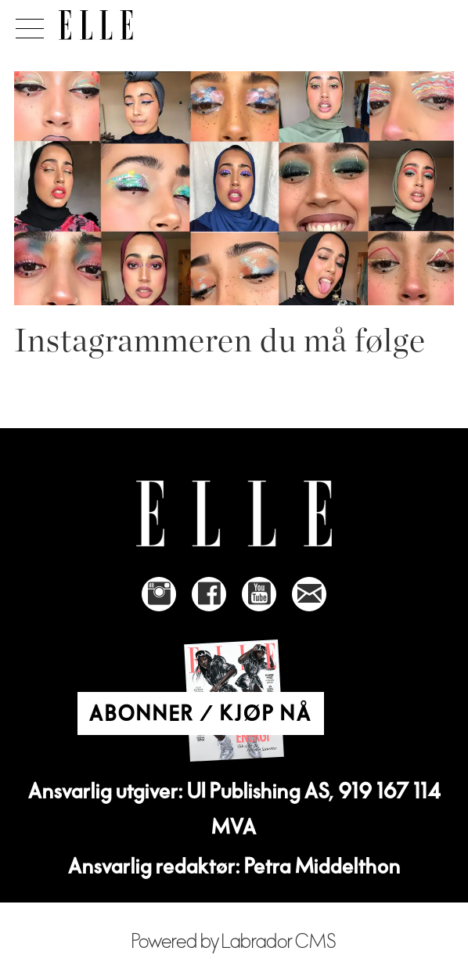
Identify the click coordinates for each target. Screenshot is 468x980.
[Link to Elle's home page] (234, 514)
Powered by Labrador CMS (234, 942)
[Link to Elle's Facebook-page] (209, 594)
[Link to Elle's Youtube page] (259, 594)
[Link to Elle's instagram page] (159, 594)
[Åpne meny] (27, 24)
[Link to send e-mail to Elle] (309, 594)
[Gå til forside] (96, 25)
